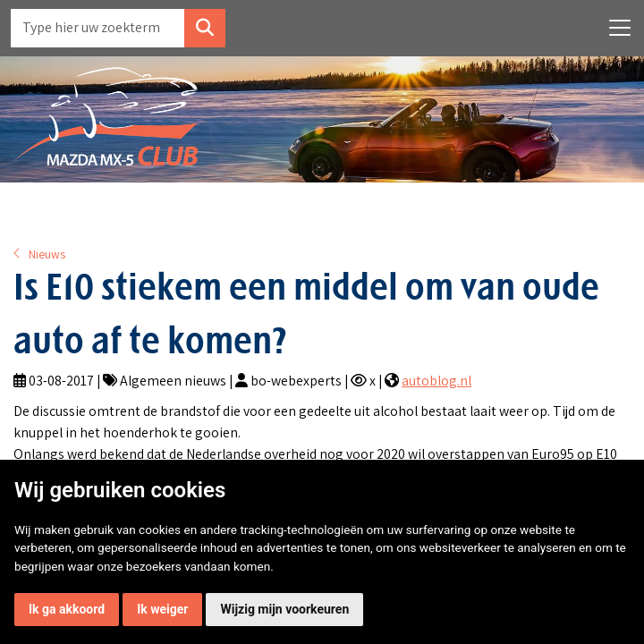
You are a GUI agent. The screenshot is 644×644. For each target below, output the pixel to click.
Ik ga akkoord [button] (67, 609)
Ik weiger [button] (162, 609)
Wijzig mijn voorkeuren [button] (284, 609)
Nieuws (47, 254)
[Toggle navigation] (620, 28)
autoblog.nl (436, 381)
